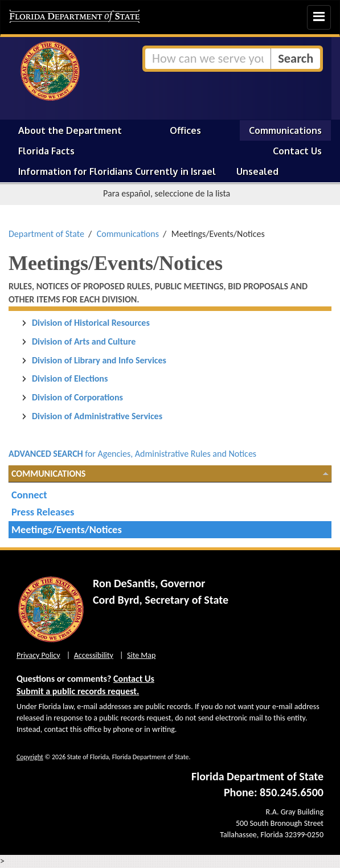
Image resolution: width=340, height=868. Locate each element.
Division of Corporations (77, 397)
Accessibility (94, 655)
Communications (285, 130)
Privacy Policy (38, 655)
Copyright (30, 757)
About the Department (70, 130)
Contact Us (297, 151)
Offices (185, 130)
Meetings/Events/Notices (67, 529)
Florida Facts (46, 151)
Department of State (46, 234)
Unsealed (257, 171)
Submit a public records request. (78, 691)
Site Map (141, 655)
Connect (29, 495)
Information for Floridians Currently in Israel (117, 171)
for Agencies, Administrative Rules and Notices (132, 454)
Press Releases (43, 512)
